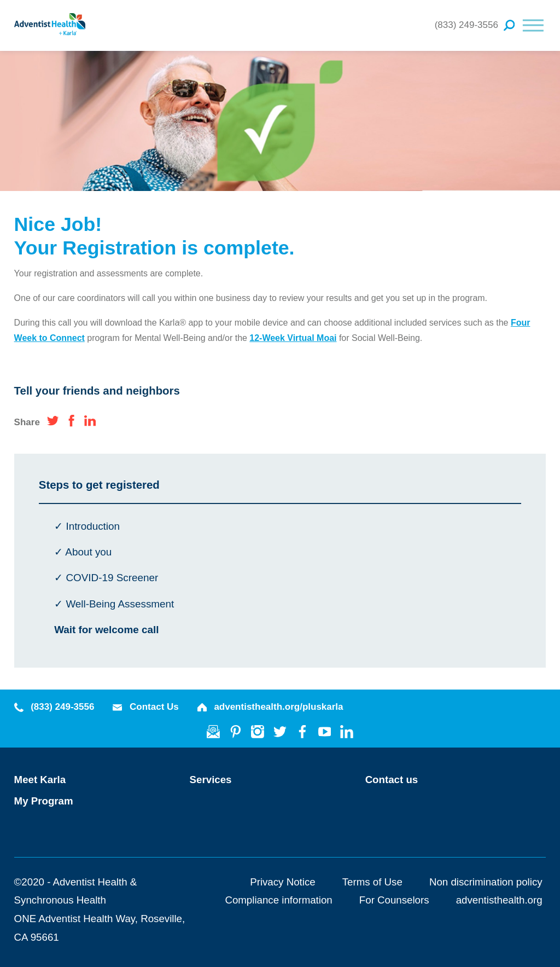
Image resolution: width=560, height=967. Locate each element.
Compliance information (278, 900)
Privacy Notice (282, 882)
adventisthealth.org (499, 900)
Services (211, 780)
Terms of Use (372, 882)
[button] (533, 25)
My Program (44, 801)
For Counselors (394, 900)
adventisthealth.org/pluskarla (270, 707)
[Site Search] (509, 25)
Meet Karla (40, 780)
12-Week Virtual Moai (293, 338)
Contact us (392, 780)
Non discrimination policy (486, 882)
